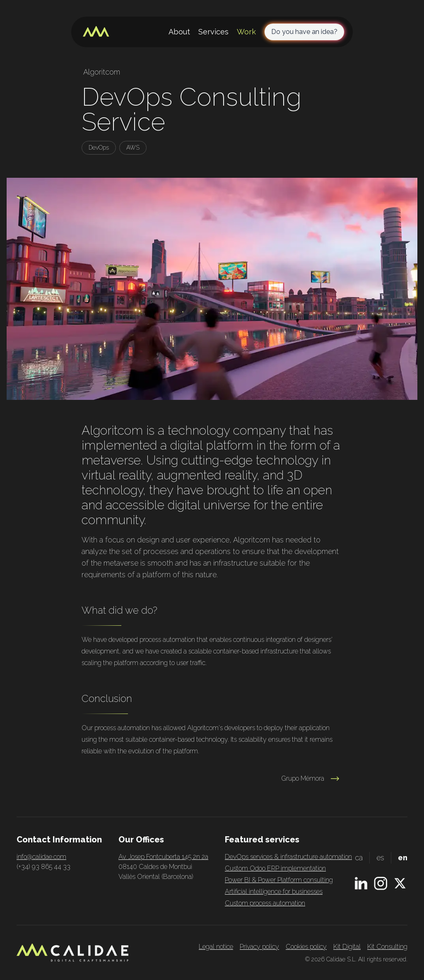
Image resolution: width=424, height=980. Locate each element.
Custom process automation (265, 903)
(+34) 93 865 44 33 (43, 867)
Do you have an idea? (304, 32)
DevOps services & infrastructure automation (288, 857)
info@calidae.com (41, 857)
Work (246, 32)
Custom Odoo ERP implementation (275, 868)
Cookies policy (306, 947)
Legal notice (216, 947)
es (380, 858)
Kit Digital (347, 947)
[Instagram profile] (381, 883)
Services (213, 32)
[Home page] (96, 32)
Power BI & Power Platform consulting (279, 880)
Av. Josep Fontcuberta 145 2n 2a (163, 857)
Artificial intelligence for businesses (274, 892)
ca (359, 858)
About (179, 32)
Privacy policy (259, 947)
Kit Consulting (387, 947)
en (403, 858)
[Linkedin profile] (361, 883)
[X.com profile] (400, 883)
